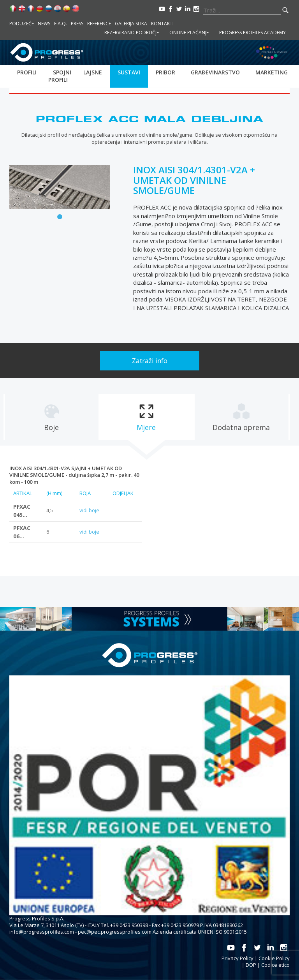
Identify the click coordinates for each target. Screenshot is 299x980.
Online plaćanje (189, 33)
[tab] (51, 417)
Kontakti (162, 24)
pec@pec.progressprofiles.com (115, 932)
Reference (99, 24)
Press (77, 24)
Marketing (272, 72)
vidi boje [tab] (89, 510)
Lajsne (93, 72)
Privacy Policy (237, 958)
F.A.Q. (61, 24)
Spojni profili (60, 76)
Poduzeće (22, 24)
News (44, 24)
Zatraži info (150, 360)
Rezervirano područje (132, 33)
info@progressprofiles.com (42, 932)
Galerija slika (131, 24)
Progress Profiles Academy (252, 33)
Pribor (165, 72)
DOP (251, 965)
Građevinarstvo (215, 72)
